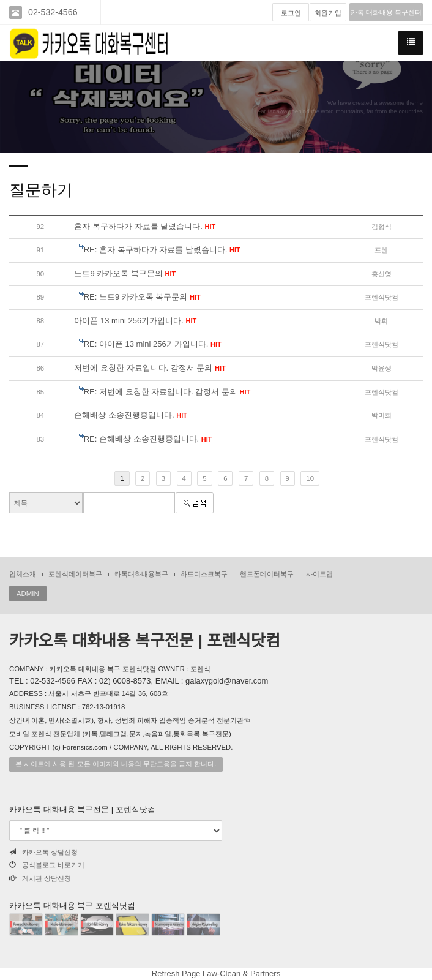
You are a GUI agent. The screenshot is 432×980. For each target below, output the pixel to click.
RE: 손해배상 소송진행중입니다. (148, 439)
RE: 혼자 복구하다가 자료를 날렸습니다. (162, 250)
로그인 (291, 13)
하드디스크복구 (204, 574)
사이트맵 (319, 574)
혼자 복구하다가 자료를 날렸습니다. (145, 226)
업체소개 (23, 574)
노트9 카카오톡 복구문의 (125, 273)
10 (310, 478)
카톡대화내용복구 (141, 574)
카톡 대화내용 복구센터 (386, 12)
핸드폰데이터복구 (267, 574)
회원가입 (328, 13)
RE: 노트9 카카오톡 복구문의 (142, 297)
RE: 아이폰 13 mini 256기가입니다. (153, 344)
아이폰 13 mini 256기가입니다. (135, 321)
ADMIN (28, 594)
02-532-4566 (53, 12)
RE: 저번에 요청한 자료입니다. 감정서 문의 (167, 392)
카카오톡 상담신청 (43, 852)
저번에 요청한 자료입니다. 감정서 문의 (150, 368)
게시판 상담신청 (40, 878)
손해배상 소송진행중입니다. (131, 415)
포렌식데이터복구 (75, 574)
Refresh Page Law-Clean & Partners (216, 974)
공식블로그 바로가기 (47, 865)
